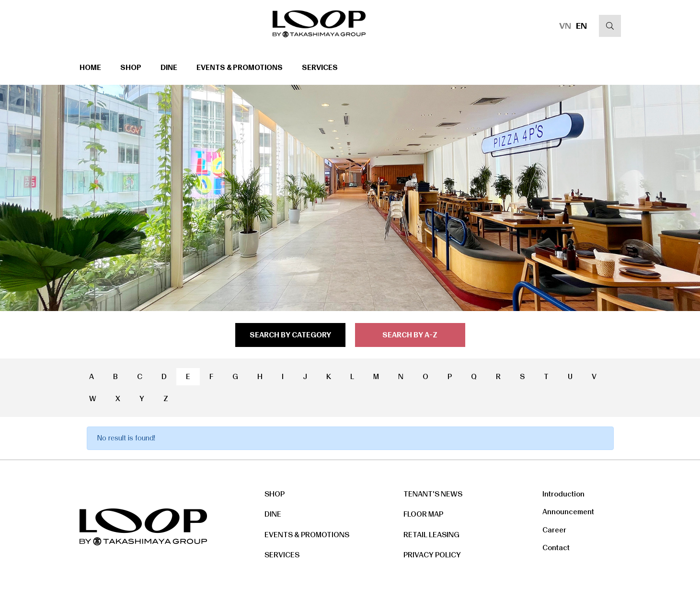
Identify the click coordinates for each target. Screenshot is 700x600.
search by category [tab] (290, 335)
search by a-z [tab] (410, 335)
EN (581, 26)
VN (565, 26)
